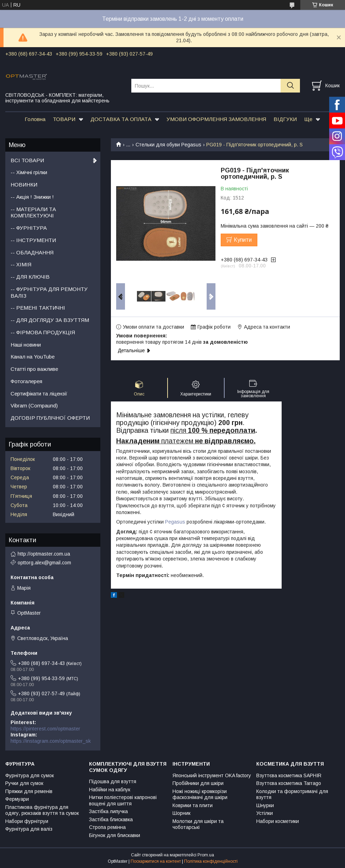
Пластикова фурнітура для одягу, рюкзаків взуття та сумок (42, 810)
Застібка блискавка (111, 819)
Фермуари (17, 799)
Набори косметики (278, 821)
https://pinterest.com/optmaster (45, 729)
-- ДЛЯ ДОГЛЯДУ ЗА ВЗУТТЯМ (50, 320)
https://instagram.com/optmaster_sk (51, 741)
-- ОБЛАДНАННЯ (32, 252)
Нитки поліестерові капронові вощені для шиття (123, 800)
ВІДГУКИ (285, 119)
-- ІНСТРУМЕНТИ (33, 240)
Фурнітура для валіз (29, 829)
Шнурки (265, 805)
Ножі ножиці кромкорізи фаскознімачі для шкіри (200, 794)
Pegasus (175, 522)
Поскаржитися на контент (156, 861)
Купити (243, 240)
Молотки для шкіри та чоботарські (198, 824)
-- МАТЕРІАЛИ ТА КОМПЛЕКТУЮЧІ (33, 213)
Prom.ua (206, 855)
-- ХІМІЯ (21, 264)
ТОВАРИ (64, 119)
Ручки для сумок (24, 783)
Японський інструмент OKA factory (212, 775)
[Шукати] (290, 86)
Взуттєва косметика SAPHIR (289, 775)
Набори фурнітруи (27, 821)
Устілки (265, 813)
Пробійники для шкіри (198, 783)
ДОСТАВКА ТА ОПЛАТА (121, 119)
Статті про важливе (34, 369)
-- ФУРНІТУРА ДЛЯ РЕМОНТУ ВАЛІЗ (49, 292)
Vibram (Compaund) (34, 406)
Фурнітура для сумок (30, 775)
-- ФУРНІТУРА (29, 228)
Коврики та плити (193, 805)
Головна (35, 119)
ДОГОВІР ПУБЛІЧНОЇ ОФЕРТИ (50, 418)
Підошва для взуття (113, 781)
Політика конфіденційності (211, 861)
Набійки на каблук (110, 790)
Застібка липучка (108, 811)
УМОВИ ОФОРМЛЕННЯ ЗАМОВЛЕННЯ (216, 119)
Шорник (181, 813)
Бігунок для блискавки (115, 835)
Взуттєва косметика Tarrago (289, 783)
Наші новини (26, 345)
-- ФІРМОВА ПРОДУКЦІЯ (43, 332)
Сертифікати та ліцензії (39, 394)
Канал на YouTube (33, 357)
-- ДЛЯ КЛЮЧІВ (30, 277)
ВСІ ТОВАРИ (27, 160)
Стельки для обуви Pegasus (168, 145)
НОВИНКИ (24, 185)
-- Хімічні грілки (29, 172)
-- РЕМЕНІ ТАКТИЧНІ (38, 308)
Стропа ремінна (107, 827)
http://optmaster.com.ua (44, 554)
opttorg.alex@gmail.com (44, 563)
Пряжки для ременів (29, 791)
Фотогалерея (26, 381)
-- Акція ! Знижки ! (32, 197)
